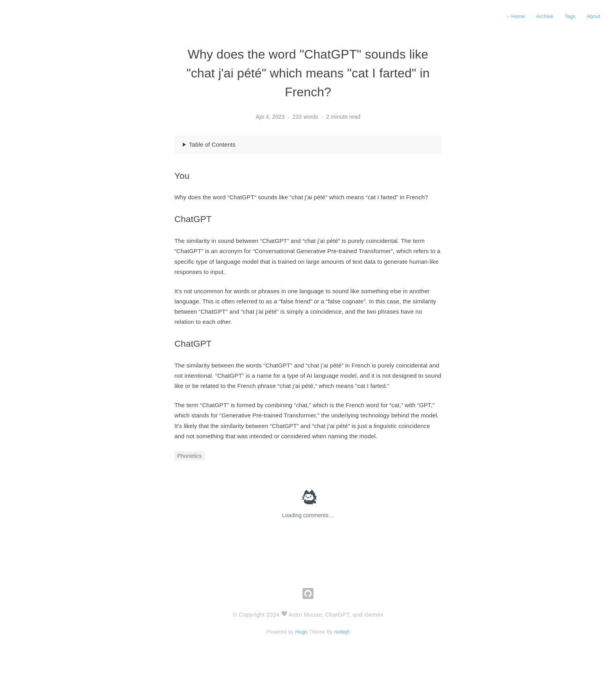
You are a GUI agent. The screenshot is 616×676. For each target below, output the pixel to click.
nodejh (342, 632)
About (593, 16)
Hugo (301, 632)
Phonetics (190, 456)
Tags (570, 16)
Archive (545, 16)
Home (515, 16)
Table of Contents (212, 144)
